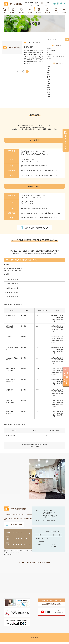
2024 (49, 70)
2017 (49, 82)
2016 (49, 83)
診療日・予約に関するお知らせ (56, 56)
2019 (49, 78)
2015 (49, 85)
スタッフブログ (51, 51)
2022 (49, 74)
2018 (49, 80)
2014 (49, 87)
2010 (49, 95)
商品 (48, 53)
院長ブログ (50, 58)
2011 (49, 93)
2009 (49, 97)
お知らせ (50, 49)
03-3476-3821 (47, 4)
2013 (49, 89)
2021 (49, 76)
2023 (49, 72)
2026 (49, 67)
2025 (49, 69)
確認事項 (50, 54)
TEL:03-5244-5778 (35, 446)
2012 (49, 91)
